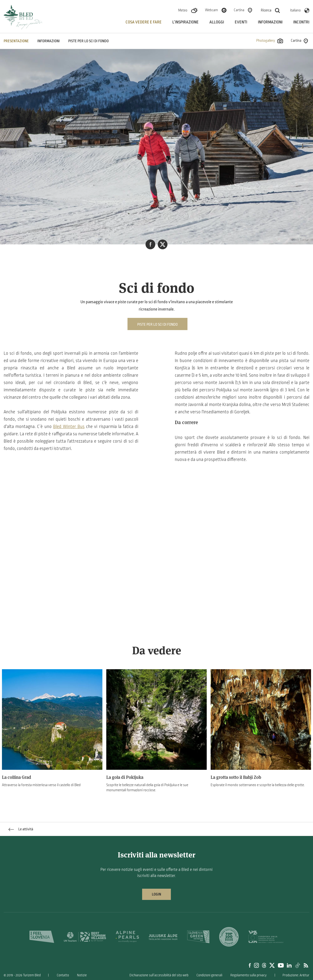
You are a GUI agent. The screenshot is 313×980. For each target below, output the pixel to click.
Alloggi (217, 22)
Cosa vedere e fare (144, 22)
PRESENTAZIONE (16, 41)
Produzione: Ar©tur (296, 975)
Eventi (241, 22)
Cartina (239, 10)
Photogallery (270, 41)
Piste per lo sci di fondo (88, 41)
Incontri (301, 22)
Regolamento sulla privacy (248, 975)
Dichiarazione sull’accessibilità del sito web (159, 975)
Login (156, 894)
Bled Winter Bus (69, 427)
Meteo (183, 10)
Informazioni (270, 22)
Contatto (63, 975)
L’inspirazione (186, 22)
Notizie (82, 975)
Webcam (211, 10)
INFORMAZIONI (49, 41)
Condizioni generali (209, 975)
